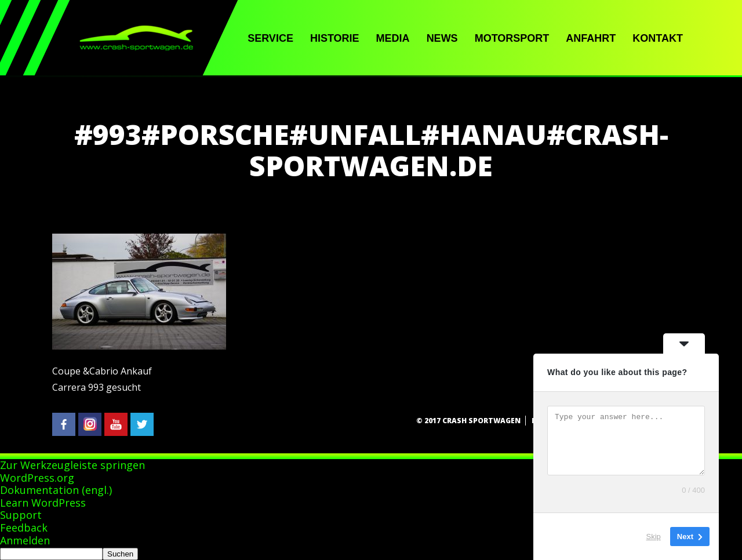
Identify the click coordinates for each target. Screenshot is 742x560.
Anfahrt (591, 38)
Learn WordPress (43, 503)
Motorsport (512, 38)
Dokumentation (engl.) (56, 490)
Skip (654, 537)
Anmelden (25, 540)
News (442, 38)
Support (21, 515)
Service (270, 38)
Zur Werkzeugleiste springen (72, 465)
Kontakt (658, 38)
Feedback (24, 528)
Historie (335, 38)
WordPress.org (37, 478)
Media (393, 38)
